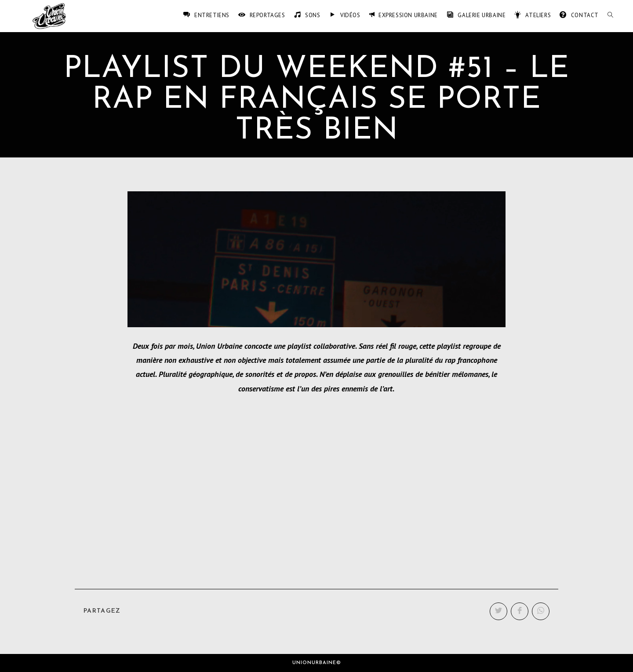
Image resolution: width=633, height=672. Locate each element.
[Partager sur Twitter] (498, 611)
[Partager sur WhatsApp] (541, 611)
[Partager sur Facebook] (520, 611)
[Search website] (610, 15)
